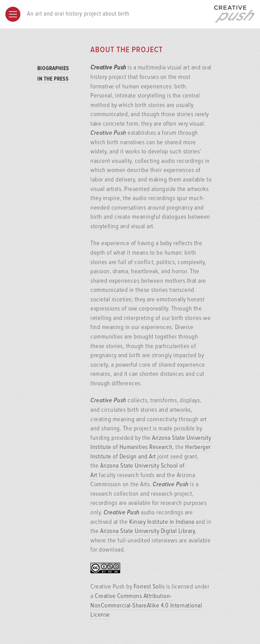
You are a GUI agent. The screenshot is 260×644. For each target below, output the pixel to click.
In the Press (53, 79)
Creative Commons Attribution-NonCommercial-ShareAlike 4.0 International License (146, 606)
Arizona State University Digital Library (147, 531)
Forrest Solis (149, 587)
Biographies (53, 69)
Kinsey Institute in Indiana (162, 522)
